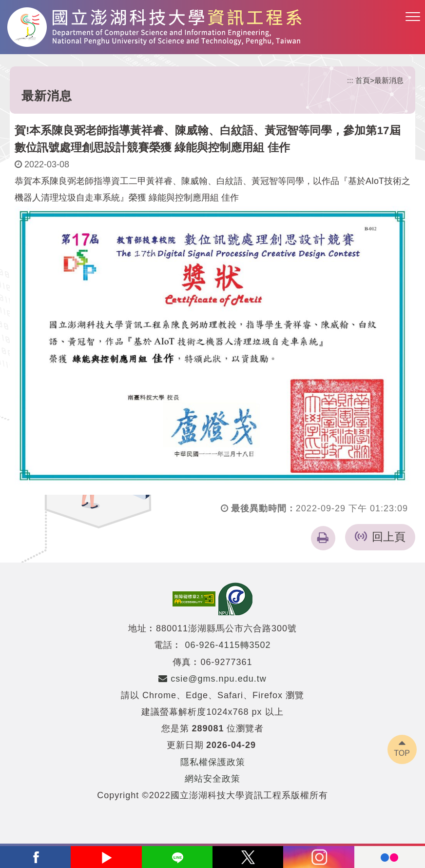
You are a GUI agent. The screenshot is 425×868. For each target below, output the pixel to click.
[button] (413, 17)
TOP (402, 753)
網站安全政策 (212, 779)
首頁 (363, 80)
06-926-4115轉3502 (228, 645)
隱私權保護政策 (213, 762)
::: (350, 80)
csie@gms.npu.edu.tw (212, 679)
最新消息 (389, 80)
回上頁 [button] (389, 537)
